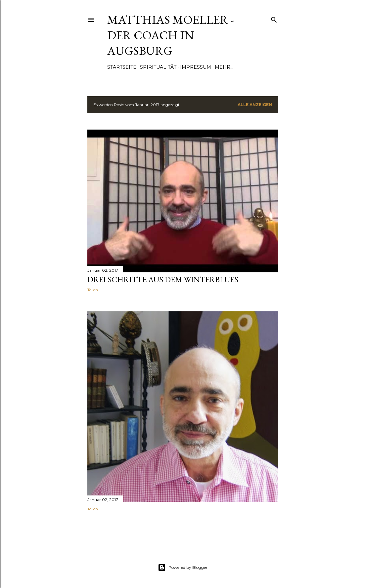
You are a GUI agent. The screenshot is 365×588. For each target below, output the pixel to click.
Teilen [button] (93, 290)
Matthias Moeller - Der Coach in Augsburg (171, 35)
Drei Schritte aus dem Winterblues (163, 279)
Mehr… (224, 67)
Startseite (122, 67)
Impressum (196, 67)
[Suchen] (274, 18)
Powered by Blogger (183, 568)
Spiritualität (158, 67)
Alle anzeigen (255, 105)
